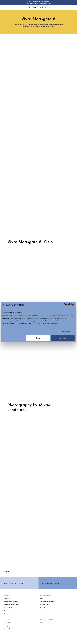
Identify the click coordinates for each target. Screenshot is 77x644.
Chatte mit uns (45, 623)
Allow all (63, 338)
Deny (38, 338)
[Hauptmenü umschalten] (5, 7)
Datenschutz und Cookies (12, 605)
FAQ (42, 598)
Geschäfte (7, 623)
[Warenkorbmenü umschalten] (72, 7)
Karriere (7, 614)
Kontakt (43, 608)
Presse (6, 611)
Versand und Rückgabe (48, 602)
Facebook (7, 629)
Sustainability (8, 608)
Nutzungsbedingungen (11, 602)
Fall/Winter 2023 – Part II (51, 583)
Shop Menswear (32, 3)
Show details (66, 332)
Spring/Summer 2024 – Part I (13, 583)
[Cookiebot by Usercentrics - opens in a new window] (65, 305)
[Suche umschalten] (68, 7)
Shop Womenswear (45, 3)
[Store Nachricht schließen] (72, 3)
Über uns (7, 598)
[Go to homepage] (38, 8)
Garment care (45, 605)
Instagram (7, 626)
